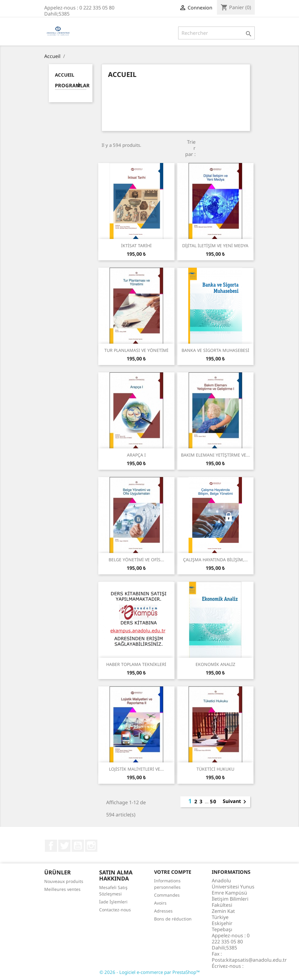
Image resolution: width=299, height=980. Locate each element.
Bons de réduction (173, 919)
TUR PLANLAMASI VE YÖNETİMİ (136, 350)
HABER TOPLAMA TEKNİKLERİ (136, 664)
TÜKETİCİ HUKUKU (215, 769)
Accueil (65, 75)
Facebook (51, 846)
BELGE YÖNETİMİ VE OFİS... (136, 560)
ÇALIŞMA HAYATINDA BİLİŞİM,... (215, 560)
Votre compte (173, 872)
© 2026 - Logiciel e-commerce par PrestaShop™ (150, 972)
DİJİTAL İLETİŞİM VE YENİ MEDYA (215, 246)
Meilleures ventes (62, 889)
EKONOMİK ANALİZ (215, 664)
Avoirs (160, 903)
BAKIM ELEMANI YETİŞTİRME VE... (215, 455)
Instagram (91, 846)
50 (213, 801)
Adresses (163, 911)
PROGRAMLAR (71, 86)
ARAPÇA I (136, 455)
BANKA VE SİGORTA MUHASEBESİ (215, 350)
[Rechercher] (216, 33)
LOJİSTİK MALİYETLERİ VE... (136, 769)
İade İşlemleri (113, 902)
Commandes (167, 895)
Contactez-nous (115, 910)
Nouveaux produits (64, 881)
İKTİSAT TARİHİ (136, 246)
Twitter (64, 846)
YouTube (78, 846)
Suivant (236, 802)
